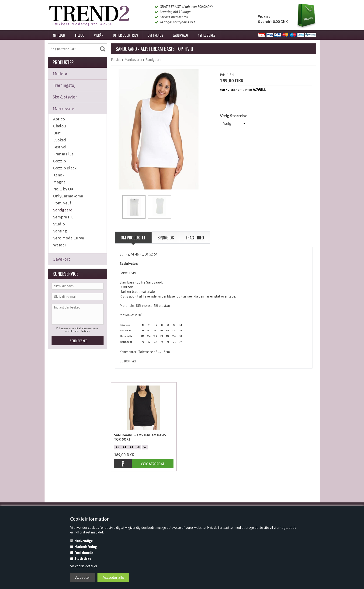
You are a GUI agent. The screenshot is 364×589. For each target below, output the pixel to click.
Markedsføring (86, 547)
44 (125, 447)
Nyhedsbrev (207, 35)
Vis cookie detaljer (84, 566)
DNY (57, 133)
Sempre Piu (63, 217)
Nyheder (59, 35)
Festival (60, 147)
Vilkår (99, 35)
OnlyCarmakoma (68, 196)
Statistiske (83, 559)
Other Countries (125, 35)
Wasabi (59, 245)
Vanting (60, 231)
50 (138, 447)
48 (131, 447)
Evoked (60, 140)
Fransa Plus (63, 154)
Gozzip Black (65, 168)
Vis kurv (264, 16)
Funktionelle (84, 553)
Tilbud (80, 35)
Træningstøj (64, 85)
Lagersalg (180, 35)
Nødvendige (84, 541)
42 (118, 447)
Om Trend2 (155, 35)
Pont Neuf (62, 203)
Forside (116, 60)
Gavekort (61, 259)
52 (145, 447)
